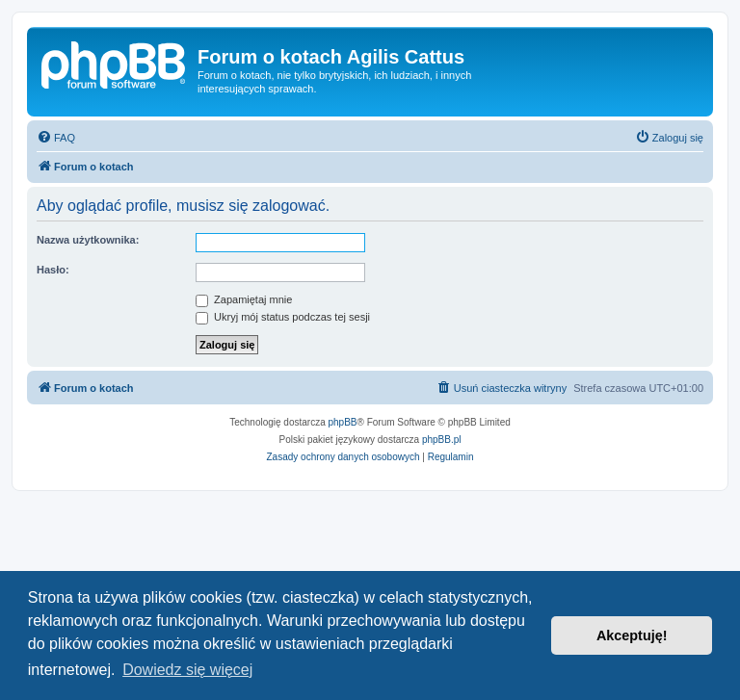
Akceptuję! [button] (632, 635)
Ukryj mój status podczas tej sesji (283, 317)
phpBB (343, 422)
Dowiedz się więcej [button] (187, 670)
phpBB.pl (442, 440)
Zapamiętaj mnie (244, 299)
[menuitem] (56, 138)
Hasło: (53, 270)
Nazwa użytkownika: (88, 240)
